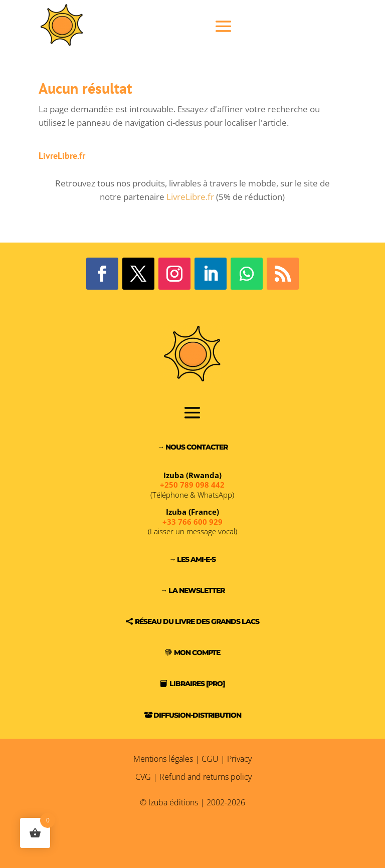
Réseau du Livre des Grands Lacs (197, 621)
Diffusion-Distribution (197, 715)
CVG (143, 777)
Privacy (239, 759)
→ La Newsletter (192, 590)
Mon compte (197, 653)
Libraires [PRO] (197, 684)
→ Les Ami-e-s (192, 559)
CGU (210, 759)
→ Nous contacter (192, 447)
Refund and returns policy (206, 777)
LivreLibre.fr (190, 197)
